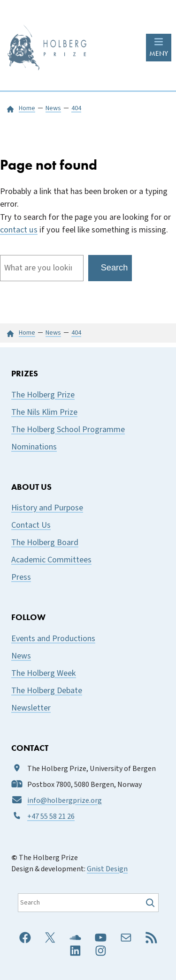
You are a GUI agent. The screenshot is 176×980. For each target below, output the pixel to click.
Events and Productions (53, 639)
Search (115, 268)
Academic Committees (51, 560)
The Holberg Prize (43, 395)
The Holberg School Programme (68, 430)
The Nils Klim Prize (44, 412)
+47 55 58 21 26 (51, 816)
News (21, 656)
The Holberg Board (45, 542)
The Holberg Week (44, 673)
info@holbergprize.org (65, 800)
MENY (159, 53)
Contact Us (31, 525)
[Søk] (151, 903)
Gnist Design (107, 869)
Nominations (34, 447)
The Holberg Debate (47, 691)
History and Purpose (47, 508)
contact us (19, 230)
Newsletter (31, 708)
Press (21, 577)
